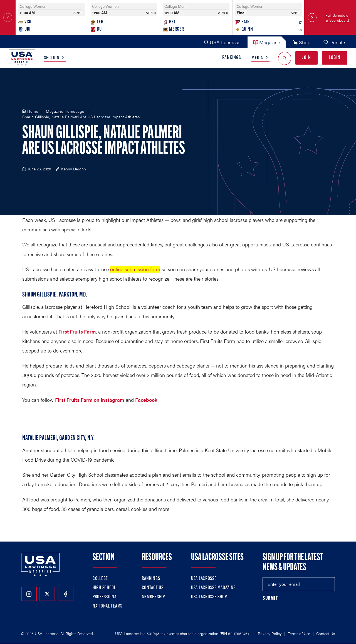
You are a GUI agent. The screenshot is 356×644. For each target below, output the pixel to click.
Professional (106, 597)
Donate (334, 42)
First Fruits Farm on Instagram (90, 400)
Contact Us (153, 588)
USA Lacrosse (222, 42)
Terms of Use (299, 633)
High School (104, 588)
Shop (302, 42)
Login (335, 58)
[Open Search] (285, 58)
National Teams (107, 606)
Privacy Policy (270, 633)
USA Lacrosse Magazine (213, 588)
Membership (153, 597)
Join (306, 58)
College (100, 579)
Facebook (146, 400)
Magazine (267, 42)
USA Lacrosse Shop (209, 597)
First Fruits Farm (77, 331)
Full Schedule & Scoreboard (337, 18)
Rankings (232, 58)
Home (33, 111)
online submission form (135, 269)
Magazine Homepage (65, 111)
